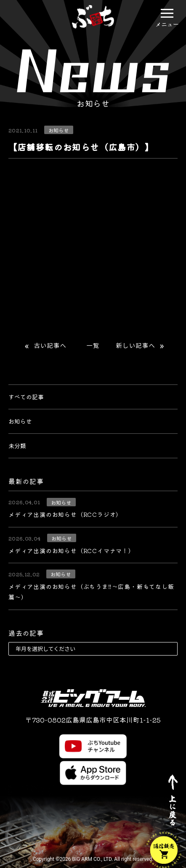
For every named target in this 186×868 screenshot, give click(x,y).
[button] (167, 13)
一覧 (93, 346)
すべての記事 (26, 397)
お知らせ (20, 421)
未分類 (17, 446)
